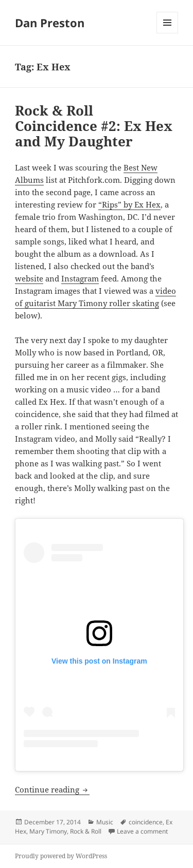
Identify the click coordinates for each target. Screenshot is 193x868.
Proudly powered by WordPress (61, 856)
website (29, 278)
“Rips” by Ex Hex (129, 204)
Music (105, 822)
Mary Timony (48, 831)
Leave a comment (142, 831)
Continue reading (52, 789)
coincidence (146, 822)
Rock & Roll (86, 831)
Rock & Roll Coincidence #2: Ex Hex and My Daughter (94, 126)
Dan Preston (50, 23)
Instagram (80, 278)
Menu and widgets (168, 33)
